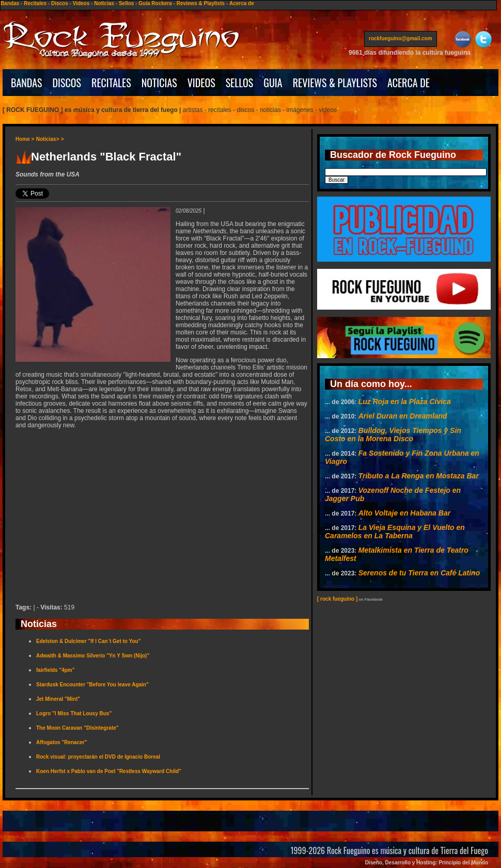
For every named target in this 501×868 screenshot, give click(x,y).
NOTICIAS (159, 83)
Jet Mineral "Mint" (58, 699)
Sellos (126, 3)
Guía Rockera (155, 3)
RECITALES (111, 83)
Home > (25, 139)
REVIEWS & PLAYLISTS (335, 83)
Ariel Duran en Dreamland (403, 416)
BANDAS (27, 83)
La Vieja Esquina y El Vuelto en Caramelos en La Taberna (395, 532)
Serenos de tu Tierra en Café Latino (419, 573)
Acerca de (242, 3)
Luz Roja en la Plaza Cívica (405, 401)
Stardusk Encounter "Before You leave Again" (92, 685)
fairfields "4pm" (56, 670)
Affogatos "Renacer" (61, 742)
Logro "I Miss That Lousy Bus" (74, 713)
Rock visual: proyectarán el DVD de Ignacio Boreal (98, 757)
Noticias (104, 3)
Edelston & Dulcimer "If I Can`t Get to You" (88, 641)
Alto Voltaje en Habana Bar (404, 513)
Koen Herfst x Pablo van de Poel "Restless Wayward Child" (109, 771)
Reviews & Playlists (201, 3)
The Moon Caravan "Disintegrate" (77, 728)
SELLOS (240, 83)
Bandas (10, 3)
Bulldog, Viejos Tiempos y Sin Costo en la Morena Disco (393, 435)
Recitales (35, 3)
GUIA (273, 83)
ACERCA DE (409, 83)
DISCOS (67, 83)
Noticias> (48, 139)
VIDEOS (201, 83)
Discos (60, 3)
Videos (81, 3)
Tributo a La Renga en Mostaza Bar (419, 476)
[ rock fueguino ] (337, 599)
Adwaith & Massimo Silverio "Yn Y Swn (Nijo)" (93, 656)
